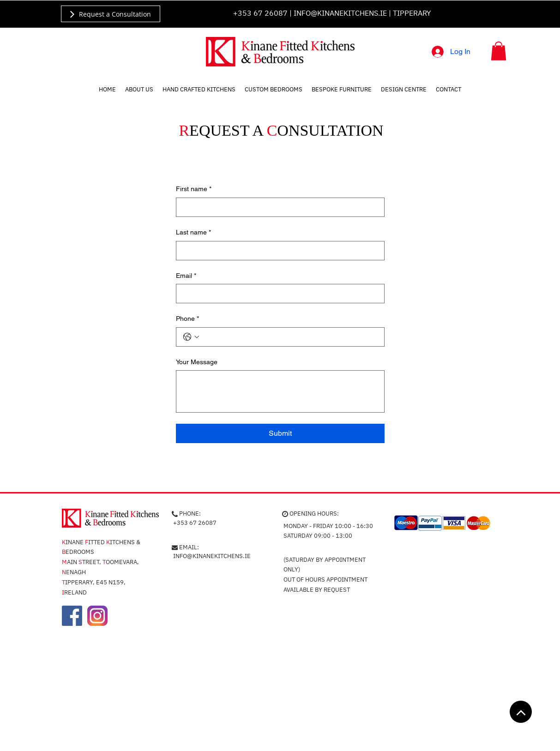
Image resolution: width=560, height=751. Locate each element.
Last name (193, 233)
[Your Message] (280, 391)
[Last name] (277, 251)
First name (194, 189)
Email (186, 276)
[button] (499, 51)
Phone (187, 319)
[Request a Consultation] (111, 14)
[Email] (277, 294)
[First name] (277, 207)
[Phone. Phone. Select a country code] (191, 337)
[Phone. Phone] (289, 337)
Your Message (197, 362)
